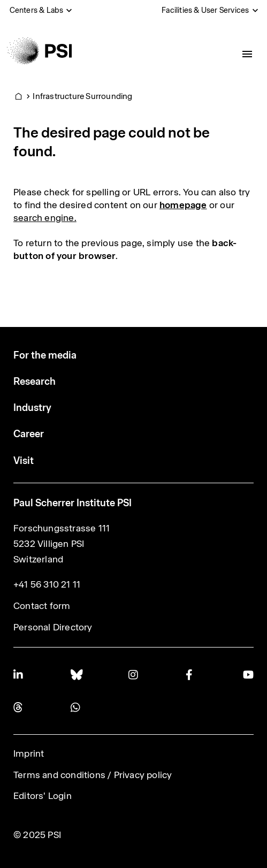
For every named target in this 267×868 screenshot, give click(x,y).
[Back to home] (39, 51)
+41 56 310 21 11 (47, 584)
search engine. (45, 218)
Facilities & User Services (205, 10)
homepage (183, 205)
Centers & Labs (37, 10)
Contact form (42, 606)
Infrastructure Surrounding (82, 96)
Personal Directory (53, 627)
